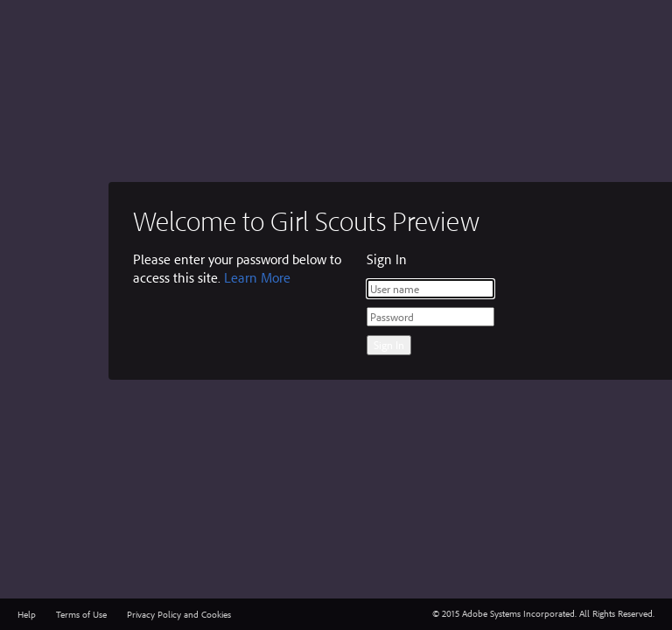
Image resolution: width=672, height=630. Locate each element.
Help (27, 614)
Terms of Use (81, 614)
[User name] (430, 289)
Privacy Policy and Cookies (179, 614)
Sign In (389, 345)
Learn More (257, 277)
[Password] (430, 317)
